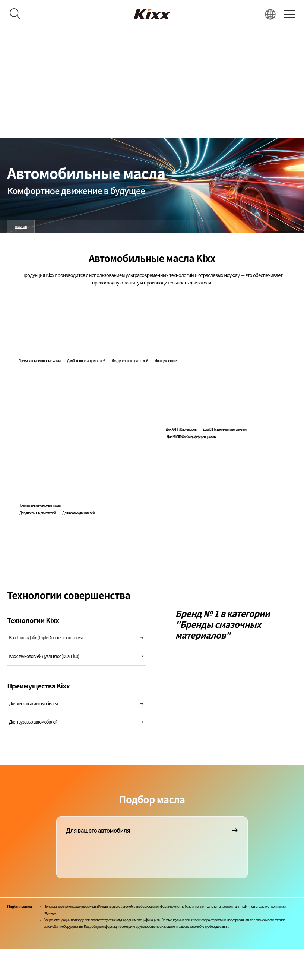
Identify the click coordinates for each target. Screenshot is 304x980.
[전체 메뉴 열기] (289, 14)
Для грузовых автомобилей (76, 722)
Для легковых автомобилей (76, 703)
